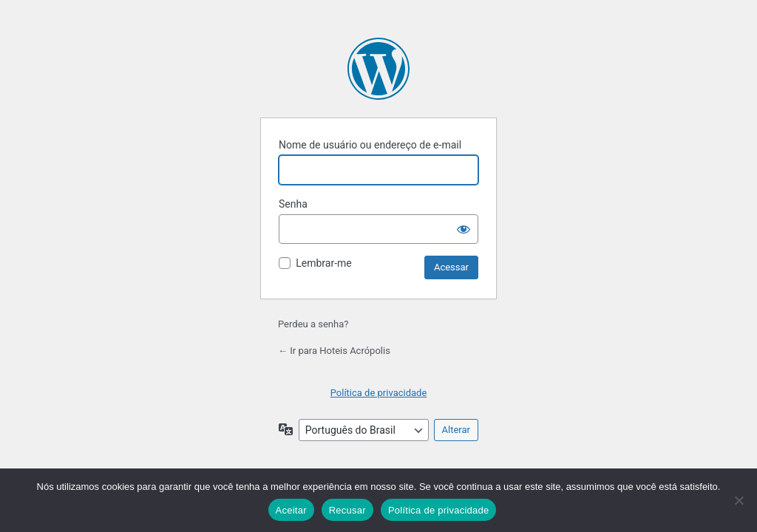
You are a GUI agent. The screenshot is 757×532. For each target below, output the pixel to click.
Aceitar (291, 510)
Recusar (347, 510)
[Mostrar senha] (464, 229)
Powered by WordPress (378, 69)
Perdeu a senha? (313, 324)
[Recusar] (739, 500)
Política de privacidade (379, 393)
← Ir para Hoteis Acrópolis (334, 351)
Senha (293, 204)
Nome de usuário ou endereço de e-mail (370, 145)
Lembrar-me (324, 263)
